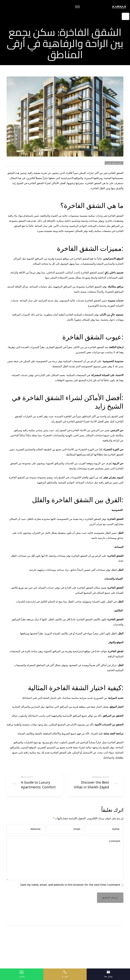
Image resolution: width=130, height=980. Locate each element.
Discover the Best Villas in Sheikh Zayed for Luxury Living (95, 785)
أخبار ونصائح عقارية (114, 160)
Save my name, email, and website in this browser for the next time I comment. (70, 890)
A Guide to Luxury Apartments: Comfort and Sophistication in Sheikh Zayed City (35, 785)
